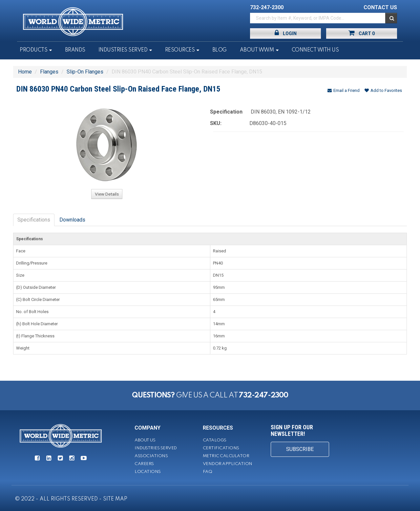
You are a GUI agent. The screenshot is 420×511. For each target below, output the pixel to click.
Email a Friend (344, 90)
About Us (145, 440)
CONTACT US (380, 7)
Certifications (221, 448)
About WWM (257, 50)
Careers (144, 464)
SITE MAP (115, 499)
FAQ (208, 472)
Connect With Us (315, 50)
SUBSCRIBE (300, 449)
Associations (151, 456)
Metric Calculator (226, 456)
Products (33, 50)
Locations (148, 472)
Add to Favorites (383, 90)
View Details (107, 194)
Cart (362, 33)
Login (286, 33)
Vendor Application (228, 464)
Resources (180, 50)
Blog (220, 50)
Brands (75, 50)
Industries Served (123, 50)
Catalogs (215, 440)
